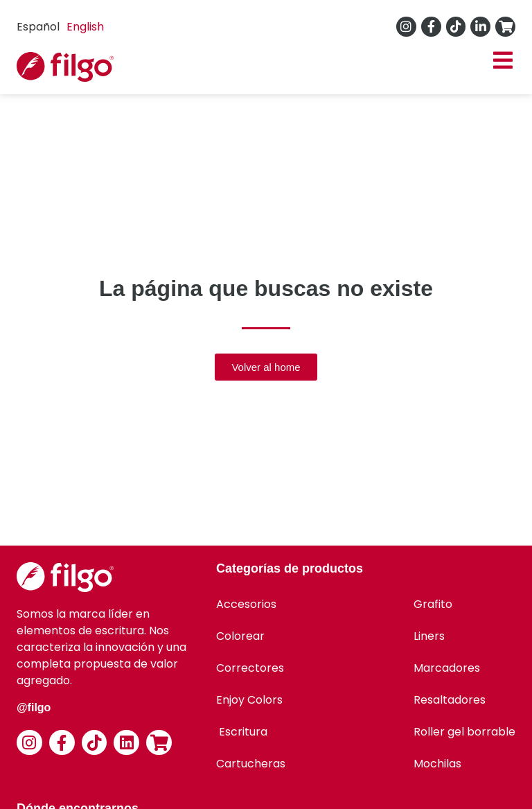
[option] (85, 27)
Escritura (242, 732)
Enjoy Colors (249, 700)
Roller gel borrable (464, 732)
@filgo (34, 707)
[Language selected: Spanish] (64, 27)
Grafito (433, 604)
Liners (429, 636)
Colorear (240, 636)
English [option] (85, 27)
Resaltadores (450, 700)
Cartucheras (251, 764)
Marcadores (447, 668)
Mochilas (437, 764)
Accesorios (246, 604)
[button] (503, 61)
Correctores (250, 668)
